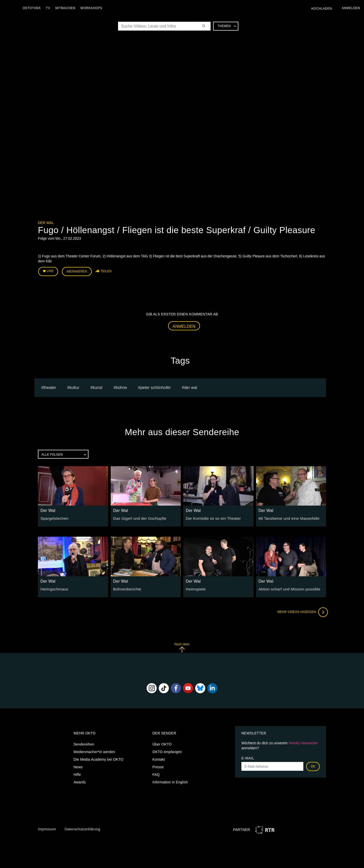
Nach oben (182, 646)
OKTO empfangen (167, 751)
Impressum (47, 828)
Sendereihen (84, 743)
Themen (227, 26)
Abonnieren (77, 271)
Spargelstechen (53, 517)
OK (313, 765)
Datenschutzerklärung (82, 828)
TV (49, 8)
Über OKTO (162, 743)
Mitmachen (67, 8)
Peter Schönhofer (155, 386)
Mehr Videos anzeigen (301, 611)
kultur (74, 386)
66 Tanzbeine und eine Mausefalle (286, 517)
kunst (98, 386)
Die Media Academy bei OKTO (98, 758)
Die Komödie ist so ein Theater (211, 517)
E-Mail (248, 757)
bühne (121, 386)
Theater (50, 386)
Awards (80, 781)
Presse (158, 766)
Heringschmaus (53, 587)
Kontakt (159, 758)
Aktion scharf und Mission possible (287, 587)
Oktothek (33, 8)
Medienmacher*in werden (94, 751)
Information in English (170, 781)
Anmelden (184, 325)
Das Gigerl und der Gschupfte (138, 517)
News (78, 766)
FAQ (156, 773)
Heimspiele (195, 587)
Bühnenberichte (126, 587)
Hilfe (77, 773)
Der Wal (46, 223)
